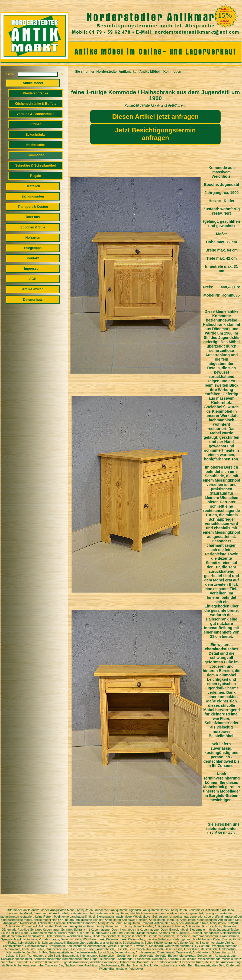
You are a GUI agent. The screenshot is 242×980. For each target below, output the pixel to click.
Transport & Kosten (33, 207)
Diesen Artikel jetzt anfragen (155, 117)
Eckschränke (36, 135)
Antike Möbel (33, 83)
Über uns (33, 217)
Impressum (33, 269)
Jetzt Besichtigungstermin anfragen (156, 134)
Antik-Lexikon (33, 289)
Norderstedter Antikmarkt (116, 72)
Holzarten (33, 238)
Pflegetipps (33, 248)
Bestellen (33, 186)
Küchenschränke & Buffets (35, 104)
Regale (35, 176)
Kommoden (36, 155)
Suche (10, 74)
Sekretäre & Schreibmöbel (35, 166)
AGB (33, 279)
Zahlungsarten (33, 196)
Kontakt (33, 258)
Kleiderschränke (35, 93)
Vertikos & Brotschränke (35, 114)
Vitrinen (36, 124)
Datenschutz (33, 300)
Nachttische (36, 145)
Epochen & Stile (33, 227)
